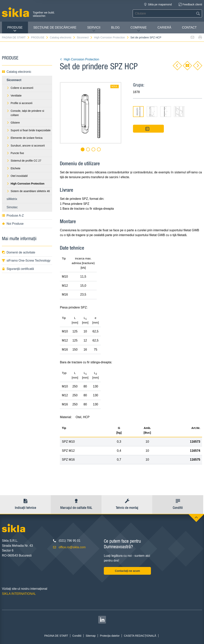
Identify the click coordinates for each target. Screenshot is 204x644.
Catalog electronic (63, 37)
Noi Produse (13, 224)
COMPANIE (139, 29)
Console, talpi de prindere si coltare (25, 113)
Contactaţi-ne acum (127, 571)
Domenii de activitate (19, 252)
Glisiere (13, 123)
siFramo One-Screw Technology (26, 261)
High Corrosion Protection (111, 37)
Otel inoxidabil (17, 176)
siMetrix (12, 199)
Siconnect (85, 37)
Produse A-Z (13, 216)
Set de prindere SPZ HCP (146, 37)
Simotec (12, 207)
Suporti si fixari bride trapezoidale (29, 130)
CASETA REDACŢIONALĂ (140, 636)
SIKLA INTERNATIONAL (19, 594)
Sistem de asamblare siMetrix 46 (28, 191)
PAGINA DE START (16, 37)
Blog (115, 28)
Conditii (77, 636)
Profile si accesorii (19, 103)
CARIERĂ (164, 28)
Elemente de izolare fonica (25, 138)
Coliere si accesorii (20, 88)
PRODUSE (15, 29)
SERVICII (94, 29)
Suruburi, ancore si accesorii (26, 146)
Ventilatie (14, 96)
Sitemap (91, 636)
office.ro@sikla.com (72, 547)
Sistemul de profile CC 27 (24, 161)
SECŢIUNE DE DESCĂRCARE (55, 28)
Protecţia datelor (110, 636)
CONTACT (189, 28)
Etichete (14, 168)
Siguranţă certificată (18, 269)
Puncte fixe (15, 153)
